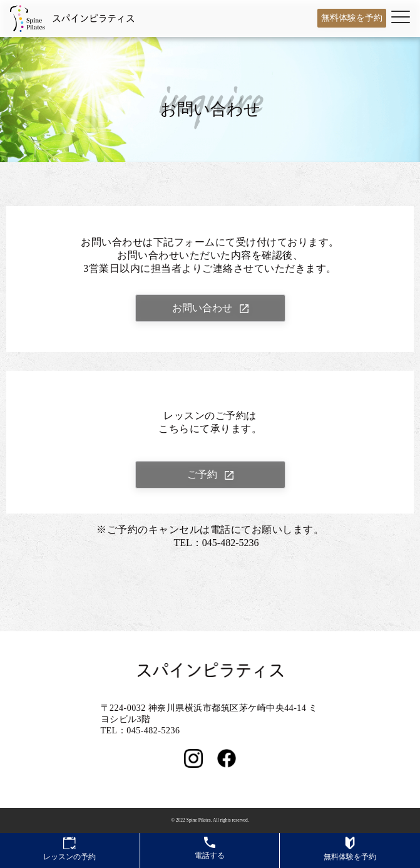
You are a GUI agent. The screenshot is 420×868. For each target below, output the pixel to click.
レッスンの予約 (69, 849)
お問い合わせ (202, 308)
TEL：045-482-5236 (217, 543)
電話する (210, 848)
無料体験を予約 (352, 18)
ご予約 (202, 474)
